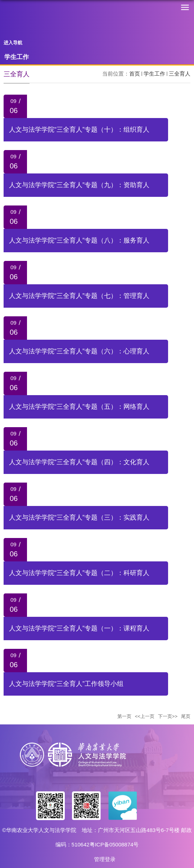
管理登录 (105, 859)
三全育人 (180, 74)
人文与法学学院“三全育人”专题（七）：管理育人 (79, 296)
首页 (135, 74)
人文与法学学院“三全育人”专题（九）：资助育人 (79, 185)
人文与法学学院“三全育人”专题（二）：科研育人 (79, 573)
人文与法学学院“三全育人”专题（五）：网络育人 (79, 407)
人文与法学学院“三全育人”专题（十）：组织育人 (79, 130)
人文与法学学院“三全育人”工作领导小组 (66, 684)
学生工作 (154, 74)
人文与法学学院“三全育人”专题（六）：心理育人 (79, 351)
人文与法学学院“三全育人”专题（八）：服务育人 (79, 240)
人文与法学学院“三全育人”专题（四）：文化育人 (79, 462)
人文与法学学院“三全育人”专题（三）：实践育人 (79, 517)
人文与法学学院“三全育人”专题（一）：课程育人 (79, 628)
